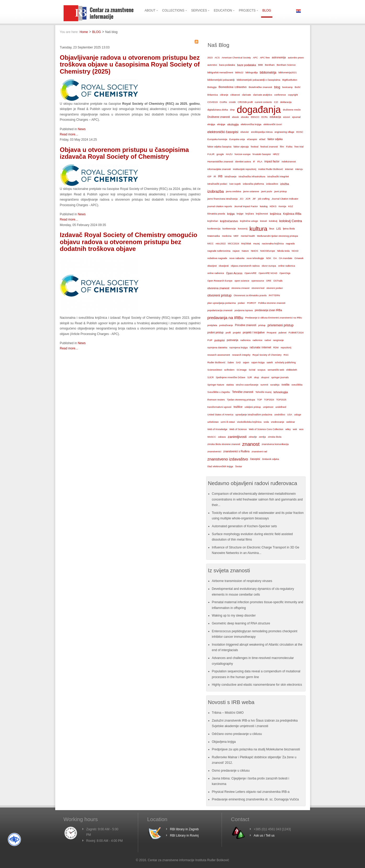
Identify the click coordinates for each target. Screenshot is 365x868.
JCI (242, 199)
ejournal (296, 117)
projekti (237, 333)
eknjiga (211, 124)
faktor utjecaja (241, 147)
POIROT (252, 303)
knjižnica (276, 214)
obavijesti (224, 266)
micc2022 (221, 244)
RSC (286, 355)
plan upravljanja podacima (222, 303)
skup (257, 377)
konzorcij (243, 229)
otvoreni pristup (220, 295)
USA (290, 415)
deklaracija (286, 102)
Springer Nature (216, 385)
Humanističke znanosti (220, 161)
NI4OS (255, 251)
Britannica (213, 95)
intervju (299, 169)
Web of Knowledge (217, 429)
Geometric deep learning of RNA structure (241, 623)
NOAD (295, 251)
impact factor (272, 161)
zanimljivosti (237, 437)
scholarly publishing (285, 362)
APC (256, 58)
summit (264, 385)
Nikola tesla (283, 251)
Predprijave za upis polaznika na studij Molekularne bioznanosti (256, 749)
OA (275, 258)
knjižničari (213, 221)
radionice (257, 340)
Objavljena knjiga (224, 742)
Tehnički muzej (263, 392)
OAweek (299, 258)
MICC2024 (234, 244)
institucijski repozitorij (245, 169)
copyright (293, 95)
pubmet (282, 333)
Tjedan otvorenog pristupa (241, 400)
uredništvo (280, 415)
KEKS (273, 206)
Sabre (231, 362)
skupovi (265, 377)
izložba (285, 184)
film (282, 147)
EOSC (300, 132)
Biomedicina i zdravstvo (232, 87)
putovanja (233, 340)
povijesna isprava (244, 310)
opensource (258, 281)
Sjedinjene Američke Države (231, 377)
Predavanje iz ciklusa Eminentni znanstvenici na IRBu (274, 318)
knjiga (231, 214)
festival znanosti (269, 147)
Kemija (282, 206)
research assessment (219, 355)
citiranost (235, 95)
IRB (220, 176)
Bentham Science (286, 65)
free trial (299, 147)
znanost (251, 444)
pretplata (212, 325)
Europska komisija (217, 139)
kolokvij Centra (291, 221)
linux (272, 229)
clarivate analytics (263, 95)
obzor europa (269, 266)
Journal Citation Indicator (285, 199)
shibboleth (292, 370)
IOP (210, 177)
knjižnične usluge (249, 221)
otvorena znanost (218, 288)
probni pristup (216, 333)
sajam (246, 362)
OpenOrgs (285, 273)
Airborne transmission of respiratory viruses (242, 581)
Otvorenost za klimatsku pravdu (250, 295)
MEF (236, 236)
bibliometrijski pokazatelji (221, 80)
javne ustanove (251, 191)
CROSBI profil (245, 102)
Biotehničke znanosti (260, 87)
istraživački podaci (217, 184)
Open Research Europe (220, 281)
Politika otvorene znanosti (272, 303)
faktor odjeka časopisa (220, 147)
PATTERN (274, 295)
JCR (248, 199)
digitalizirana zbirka (218, 110)
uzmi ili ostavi (228, 422)
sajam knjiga (258, 362)
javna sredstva (233, 191)
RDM (276, 348)
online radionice (216, 273)
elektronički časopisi (223, 132)
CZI (276, 102)
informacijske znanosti (219, 169)
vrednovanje (277, 422)
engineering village (285, 132)
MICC (211, 244)
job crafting (264, 199)
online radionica (287, 266)
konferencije (229, 229)
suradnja (275, 385)
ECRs (265, 117)
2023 (210, 58)
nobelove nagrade (217, 258)
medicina (227, 236)
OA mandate (286, 258)
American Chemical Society (236, 58)
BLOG (96, 32)
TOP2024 (269, 400)
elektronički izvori (273, 124)
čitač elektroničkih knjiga (220, 466)
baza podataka (227, 65)
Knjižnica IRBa (292, 214)
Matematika (214, 236)
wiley (288, 429)
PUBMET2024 (296, 333)
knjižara (250, 214)
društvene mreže (292, 110)
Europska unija (237, 139)
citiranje (224, 95)
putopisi (220, 340)
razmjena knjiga (238, 347)
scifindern (229, 370)
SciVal (252, 370)
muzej (257, 244)
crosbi (232, 102)
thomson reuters (216, 400)
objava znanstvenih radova (245, 266)
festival (255, 147)
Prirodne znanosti (246, 325)
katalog (264, 206)
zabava (222, 437)
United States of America (220, 415)
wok (295, 429)
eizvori (287, 117)
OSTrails (278, 281)
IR (215, 177)
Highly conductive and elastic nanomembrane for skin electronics (257, 685)
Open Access (234, 273)
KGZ (291, 206)
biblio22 (239, 73)
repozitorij (286, 348)
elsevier (245, 132)
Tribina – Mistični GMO (228, 713)
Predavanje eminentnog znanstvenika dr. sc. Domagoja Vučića (255, 799)
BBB (261, 65)
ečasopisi (252, 139)
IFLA (260, 162)
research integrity (241, 355)
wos (301, 429)
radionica (245, 340)
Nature (245, 251)
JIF (254, 199)
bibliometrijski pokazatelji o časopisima (259, 80)
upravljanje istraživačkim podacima (254, 415)
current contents (263, 102)
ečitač (262, 139)
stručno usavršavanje (247, 385)
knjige (240, 214)
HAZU (229, 154)
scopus (262, 370)
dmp (232, 110)
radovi (268, 340)
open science (242, 281)
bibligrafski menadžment (220, 73)
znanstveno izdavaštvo (228, 459)
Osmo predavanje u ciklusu (231, 771)
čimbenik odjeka (271, 459)
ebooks (245, 117)
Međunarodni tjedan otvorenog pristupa (277, 236)
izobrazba (216, 191)
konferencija (214, 229)
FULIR (211, 154)
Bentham (270, 65)
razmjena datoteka (217, 348)
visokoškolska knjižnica (249, 422)
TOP (260, 400)
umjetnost (268, 407)
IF (254, 162)
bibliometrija (268, 73)
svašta (285, 385)
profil (228, 333)
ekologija (233, 124)
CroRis (223, 102)
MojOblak (246, 244)
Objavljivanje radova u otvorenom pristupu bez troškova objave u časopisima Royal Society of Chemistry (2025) (130, 64)
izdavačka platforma (253, 184)
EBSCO (255, 117)
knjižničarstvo (229, 221)
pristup (262, 325)
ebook (235, 117)
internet (289, 169)
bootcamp (288, 87)
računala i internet (260, 347)
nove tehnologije (255, 258)
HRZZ (276, 154)
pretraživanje (226, 325)
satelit (270, 362)
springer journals (280, 377)
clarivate (246, 95)
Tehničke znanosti (243, 392)
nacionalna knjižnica (273, 244)
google (220, 154)
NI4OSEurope (268, 251)
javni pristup (280, 191)
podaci (241, 303)
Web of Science (238, 429)
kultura (258, 229)
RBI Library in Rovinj (184, 836)
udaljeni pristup (253, 407)
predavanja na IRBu (225, 318)
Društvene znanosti (219, 117)
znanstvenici (214, 451)
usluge (298, 415)
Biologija (212, 87)
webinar (291, 422)
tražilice (238, 407)
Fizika (289, 147)
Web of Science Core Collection (266, 429)
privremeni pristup (281, 325)
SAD (238, 362)
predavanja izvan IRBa (268, 310)
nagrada (290, 244)
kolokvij (273, 221)
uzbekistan (213, 422)
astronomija (279, 57)
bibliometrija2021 (288, 73)
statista (230, 385)
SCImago (242, 370)
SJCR (211, 377)
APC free (265, 58)
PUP (210, 340)
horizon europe (243, 154)
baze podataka (246, 65)
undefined (281, 407)
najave (236, 251)
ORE (269, 281)
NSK (269, 258)
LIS (279, 229)
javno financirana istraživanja (223, 199)
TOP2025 (281, 400)
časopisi (255, 459)
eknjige (221, 124)
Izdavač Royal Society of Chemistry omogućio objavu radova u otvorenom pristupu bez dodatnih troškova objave (129, 242)
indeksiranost (289, 162)
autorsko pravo (296, 58)
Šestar (239, 466)
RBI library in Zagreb (184, 829)
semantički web (276, 370)
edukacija (275, 117)
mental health (248, 236)
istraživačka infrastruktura (252, 177)
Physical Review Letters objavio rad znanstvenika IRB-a (251, 792)
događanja (259, 110)
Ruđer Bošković (217, 362)
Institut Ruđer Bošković (271, 169)
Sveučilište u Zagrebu (219, 392)
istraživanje (231, 177)
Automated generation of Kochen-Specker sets (245, 526)
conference (280, 95)
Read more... (69, 134)
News (82, 129)
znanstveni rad (259, 452)
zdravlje (253, 437)
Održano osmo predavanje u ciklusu (237, 734)
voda (266, 422)
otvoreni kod (258, 288)
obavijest (212, 266)
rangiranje (278, 340)
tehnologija (281, 392)
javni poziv (267, 191)
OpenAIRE (250, 273)
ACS (217, 58)
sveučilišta (297, 385)
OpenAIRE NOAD (268, 273)
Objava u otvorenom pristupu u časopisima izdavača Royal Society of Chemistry (124, 153)
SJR (250, 377)
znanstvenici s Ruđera (236, 451)
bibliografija (252, 73)
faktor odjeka (275, 139)
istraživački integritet (278, 177)
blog (277, 87)
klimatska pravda (216, 214)
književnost (262, 214)
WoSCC (212, 437)
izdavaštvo (272, 184)
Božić (297, 87)
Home (84, 32)
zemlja (262, 437)
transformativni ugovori (220, 407)
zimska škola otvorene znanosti (224, 444)
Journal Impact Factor (246, 206)
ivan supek (235, 184)
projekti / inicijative (254, 333)
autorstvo (212, 65)
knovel (263, 221)
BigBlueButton (290, 80)
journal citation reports (220, 206)
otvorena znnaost (240, 288)
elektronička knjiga (251, 124)
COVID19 (213, 102)
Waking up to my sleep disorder (234, 616)
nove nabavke (237, 258)
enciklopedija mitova (262, 132)
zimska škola (275, 437)
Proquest (271, 333)
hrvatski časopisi (262, 154)
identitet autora (243, 162)
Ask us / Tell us (264, 836)
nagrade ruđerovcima (219, 251)
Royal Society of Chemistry (267, 355)
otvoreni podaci (275, 288)
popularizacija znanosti (220, 310)
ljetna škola (289, 229)
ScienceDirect (215, 370)
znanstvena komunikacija (275, 444)
